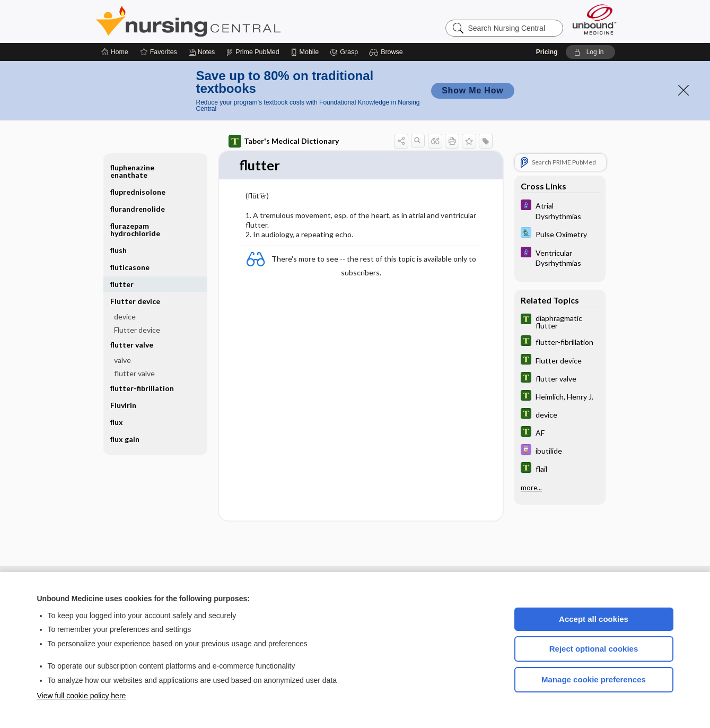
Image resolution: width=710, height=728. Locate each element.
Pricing (547, 52)
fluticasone (130, 267)
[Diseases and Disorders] (560, 210)
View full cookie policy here (82, 696)
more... (531, 487)
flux (117, 422)
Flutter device (135, 301)
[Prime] (252, 52)
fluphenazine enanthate (132, 171)
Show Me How (472, 90)
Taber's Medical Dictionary (284, 141)
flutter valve (132, 345)
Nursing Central (228, 21)
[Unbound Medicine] (594, 19)
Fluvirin (123, 405)
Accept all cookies (594, 619)
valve (122, 360)
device (125, 317)
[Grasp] (344, 52)
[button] (387, 52)
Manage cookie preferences (594, 679)
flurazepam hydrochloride (135, 229)
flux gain (125, 439)
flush (119, 250)
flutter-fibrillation (142, 388)
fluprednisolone (138, 192)
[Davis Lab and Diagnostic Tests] (560, 234)
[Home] (115, 52)
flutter (122, 284)
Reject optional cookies (594, 649)
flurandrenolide (138, 209)
